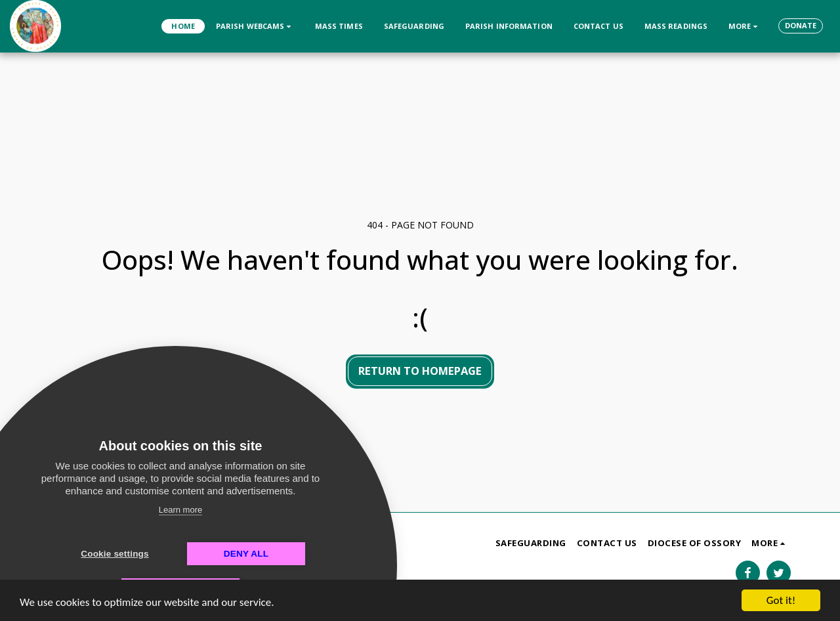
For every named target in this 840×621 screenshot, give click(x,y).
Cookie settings (115, 554)
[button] (255, 26)
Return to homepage (420, 371)
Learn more (180, 510)
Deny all (246, 554)
